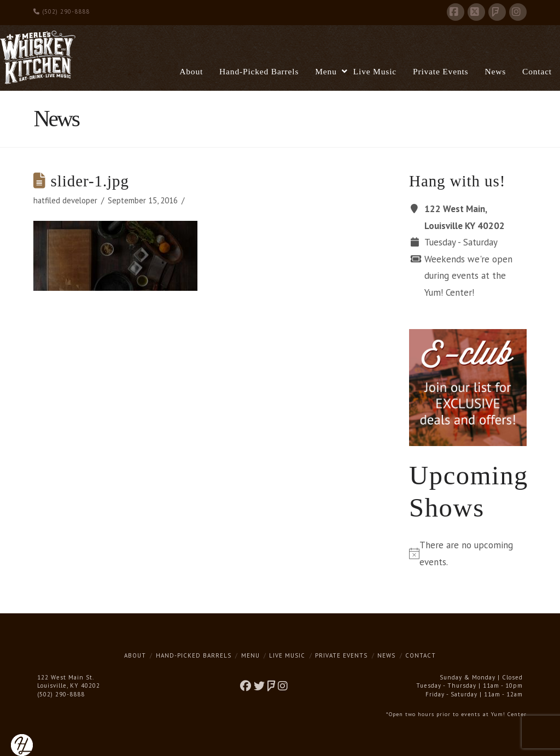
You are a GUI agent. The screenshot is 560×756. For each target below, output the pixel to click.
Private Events (341, 655)
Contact (421, 655)
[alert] (468, 553)
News (386, 655)
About (135, 655)
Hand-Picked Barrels (194, 655)
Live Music (287, 655)
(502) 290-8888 (62, 11)
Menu (250, 655)
